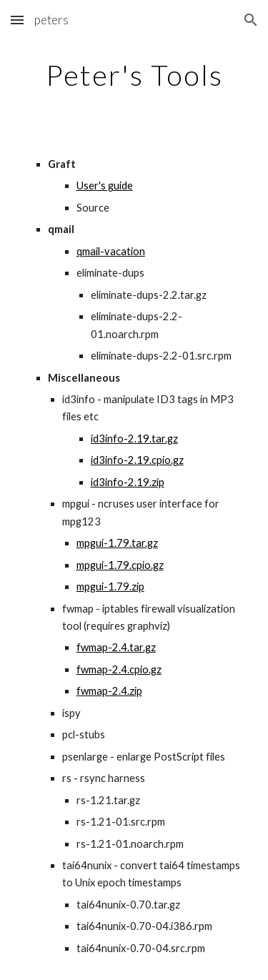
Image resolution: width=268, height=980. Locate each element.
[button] (17, 20)
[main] (134, 75)
